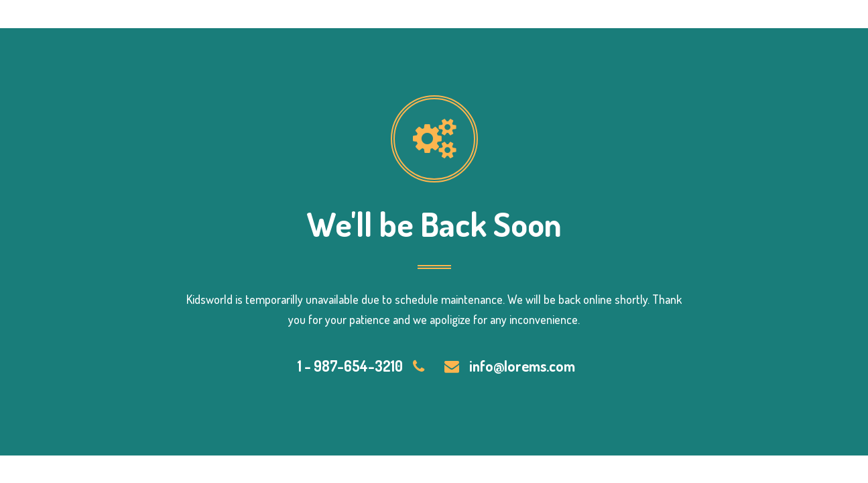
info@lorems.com (522, 366)
